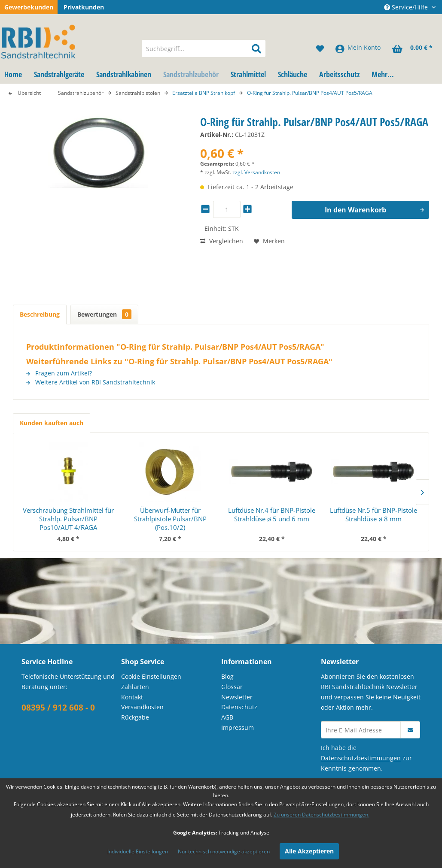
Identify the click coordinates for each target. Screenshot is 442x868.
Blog (227, 676)
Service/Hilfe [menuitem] (407, 7)
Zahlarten (135, 687)
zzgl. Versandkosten (256, 172)
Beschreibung (40, 314)
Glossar (232, 687)
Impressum (238, 727)
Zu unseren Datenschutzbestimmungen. (322, 815)
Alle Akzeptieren (309, 851)
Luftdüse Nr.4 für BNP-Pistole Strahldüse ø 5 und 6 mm (272, 514)
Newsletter (237, 697)
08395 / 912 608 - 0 (58, 708)
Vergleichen (222, 241)
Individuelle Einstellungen (138, 851)
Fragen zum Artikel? (59, 373)
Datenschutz (239, 707)
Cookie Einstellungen (151, 676)
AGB (227, 717)
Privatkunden (84, 7)
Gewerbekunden (29, 7)
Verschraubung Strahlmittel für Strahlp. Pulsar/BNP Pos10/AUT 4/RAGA (68, 519)
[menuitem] (204, 48)
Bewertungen (104, 314)
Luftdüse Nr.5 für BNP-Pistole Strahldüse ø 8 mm (373, 514)
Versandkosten (142, 707)
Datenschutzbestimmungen (361, 758)
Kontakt (132, 697)
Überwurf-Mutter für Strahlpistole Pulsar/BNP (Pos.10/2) (170, 519)
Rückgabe (135, 717)
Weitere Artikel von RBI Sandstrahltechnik (91, 382)
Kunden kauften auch (52, 423)
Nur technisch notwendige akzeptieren (224, 851)
